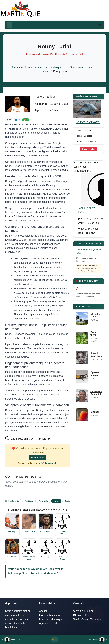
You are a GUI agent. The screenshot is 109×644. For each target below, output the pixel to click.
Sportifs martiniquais (82, 67)
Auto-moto (44, 501)
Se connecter (37, 458)
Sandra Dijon (46, 557)
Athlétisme (29, 501)
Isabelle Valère (29, 532)
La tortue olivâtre (88, 122)
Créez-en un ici (50, 463)
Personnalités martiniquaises (50, 67)
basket (35, 573)
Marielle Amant (12, 557)
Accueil (43, 611)
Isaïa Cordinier (46, 532)
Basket (45, 71)
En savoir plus (89, 149)
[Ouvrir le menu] (10, 25)
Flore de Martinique (50, 615)
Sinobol (95, 412)
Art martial (15, 501)
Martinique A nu (21, 67)
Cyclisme (68, 501)
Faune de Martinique (51, 619)
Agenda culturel (48, 623)
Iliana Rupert (12, 532)
